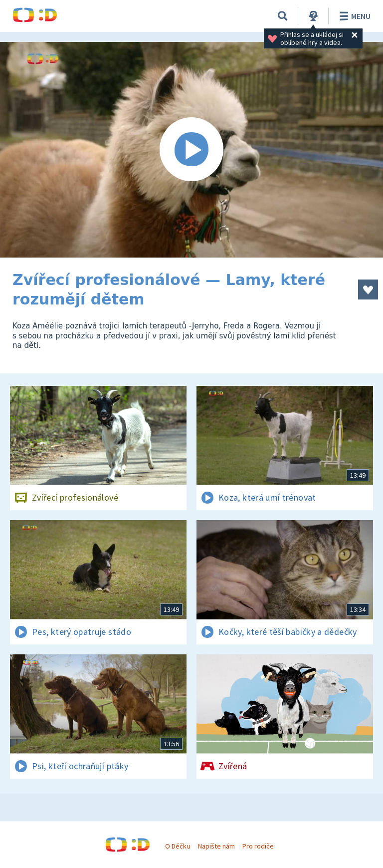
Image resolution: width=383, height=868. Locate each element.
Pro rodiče (258, 846)
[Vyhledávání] (283, 16)
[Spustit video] (191, 150)
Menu (353, 16)
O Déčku (178, 846)
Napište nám (216, 846)
